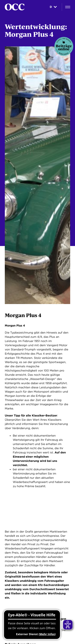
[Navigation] (68, 7)
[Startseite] (15, 7)
